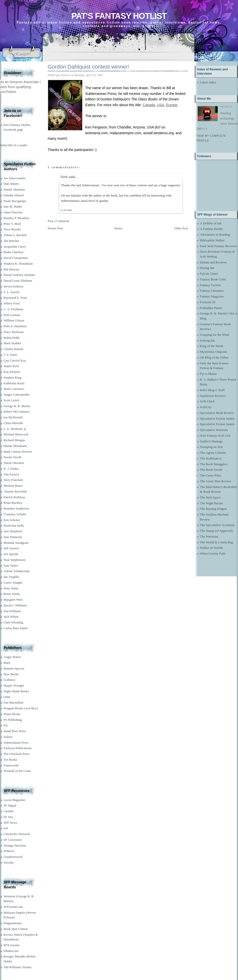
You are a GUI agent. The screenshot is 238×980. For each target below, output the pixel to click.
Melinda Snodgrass (16, 543)
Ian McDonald (13, 417)
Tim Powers (11, 474)
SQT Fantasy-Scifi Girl (215, 436)
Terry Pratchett (13, 480)
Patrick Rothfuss (14, 497)
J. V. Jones (10, 355)
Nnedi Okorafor (14, 463)
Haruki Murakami (15, 446)
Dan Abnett (11, 184)
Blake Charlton (13, 252)
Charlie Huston (13, 349)
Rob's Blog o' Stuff (212, 390)
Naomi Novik (12, 457)
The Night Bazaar (211, 503)
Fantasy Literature (212, 291)
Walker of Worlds (211, 548)
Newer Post (55, 228)
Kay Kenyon (12, 372)
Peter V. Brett (12, 224)
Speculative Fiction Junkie (217, 419)
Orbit (7, 697)
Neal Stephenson (15, 560)
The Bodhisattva (211, 458)
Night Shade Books (16, 691)
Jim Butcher (11, 241)
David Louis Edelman (18, 281)
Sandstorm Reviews (213, 396)
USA (160, 105)
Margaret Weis (13, 600)
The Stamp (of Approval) (216, 531)
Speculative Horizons (214, 430)
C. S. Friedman (13, 309)
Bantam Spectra (14, 668)
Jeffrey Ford (12, 303)
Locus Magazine (14, 800)
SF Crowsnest (13, 840)
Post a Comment (58, 221)
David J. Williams (15, 605)
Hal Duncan (11, 269)
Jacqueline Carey (15, 247)
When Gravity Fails (213, 553)
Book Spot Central (16, 929)
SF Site (8, 817)
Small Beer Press (15, 731)
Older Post (181, 228)
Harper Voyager (14, 685)
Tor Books (10, 760)
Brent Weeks (12, 594)
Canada (149, 105)
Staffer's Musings (211, 441)
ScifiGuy (206, 407)
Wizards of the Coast (17, 771)
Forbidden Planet (211, 308)
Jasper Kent (11, 366)
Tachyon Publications (18, 748)
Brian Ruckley (13, 503)
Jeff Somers (11, 548)
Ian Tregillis (11, 577)
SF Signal (10, 805)
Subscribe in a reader (14, 145)
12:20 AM (66, 210)
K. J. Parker (11, 469)
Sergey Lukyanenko (17, 394)
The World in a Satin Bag (216, 542)
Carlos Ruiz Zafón (16, 628)
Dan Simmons (13, 537)
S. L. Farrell (11, 292)
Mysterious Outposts (213, 352)
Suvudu (9, 862)
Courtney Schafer (15, 514)
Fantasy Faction (210, 285)
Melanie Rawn (13, 486)
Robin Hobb (12, 338)
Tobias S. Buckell (15, 235)
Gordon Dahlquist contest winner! (88, 67)
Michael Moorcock (16, 434)
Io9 (6, 828)
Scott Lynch (11, 400)
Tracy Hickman (14, 332)
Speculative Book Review (217, 413)
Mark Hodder (12, 343)
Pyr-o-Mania (208, 374)
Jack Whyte (11, 617)
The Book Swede (211, 470)
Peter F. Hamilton (15, 326)
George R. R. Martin (17, 406)
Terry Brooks (12, 229)
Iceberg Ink (207, 340)
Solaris (8, 737)
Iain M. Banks (13, 206)
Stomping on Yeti (211, 447)
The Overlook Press (16, 754)
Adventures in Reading (215, 234)
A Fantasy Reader (211, 229)
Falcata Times (209, 274)
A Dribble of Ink (211, 223)
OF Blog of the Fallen (214, 357)
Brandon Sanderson (16, 508)
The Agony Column (213, 453)
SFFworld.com (13, 907)
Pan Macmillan (13, 702)
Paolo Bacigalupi (15, 201)
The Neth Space (210, 497)
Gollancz (9, 680)
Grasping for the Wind (215, 335)
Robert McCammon (17, 412)
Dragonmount (13, 923)
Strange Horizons (15, 845)
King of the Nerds (212, 346)
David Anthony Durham (19, 275)
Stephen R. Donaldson (18, 264)
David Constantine (16, 258)
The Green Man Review (216, 481)
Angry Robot (12, 657)
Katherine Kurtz (14, 383)
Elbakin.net (11, 951)
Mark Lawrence (14, 389)
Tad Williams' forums (18, 967)
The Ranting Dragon (213, 509)
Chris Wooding (13, 622)
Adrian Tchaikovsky (17, 571)
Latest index (208, 82)
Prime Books (12, 714)
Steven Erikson (13, 286)
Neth (64, 177)
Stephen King (12, 377)
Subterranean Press (16, 743)
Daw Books (11, 674)
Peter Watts (11, 588)
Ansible (9, 811)
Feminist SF (208, 302)
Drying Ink (207, 268)
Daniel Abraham (14, 189)
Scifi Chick (207, 401)
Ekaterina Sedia (14, 525)
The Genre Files (210, 475)
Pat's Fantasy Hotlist (119, 16)
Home (118, 228)
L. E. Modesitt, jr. (15, 429)
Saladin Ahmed (14, 195)
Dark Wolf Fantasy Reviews (218, 246)
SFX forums (12, 945)
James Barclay (13, 212)
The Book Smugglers (214, 464)
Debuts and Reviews (213, 262)
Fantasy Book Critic (213, 279)
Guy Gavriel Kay (15, 360)
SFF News (10, 823)
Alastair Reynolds (15, 491)
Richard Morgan (14, 440)
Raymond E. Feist (15, 298)
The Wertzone (209, 536)
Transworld (11, 765)
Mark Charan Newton (18, 452)
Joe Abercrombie (15, 178)
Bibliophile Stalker (212, 240)
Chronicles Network (17, 834)
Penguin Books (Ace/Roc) (21, 708)
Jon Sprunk (11, 554)
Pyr (6, 725)
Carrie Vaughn (13, 583)
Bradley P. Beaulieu (16, 218)
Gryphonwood (13, 857)
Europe (172, 105)
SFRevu (9, 851)
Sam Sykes (11, 565)
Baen (7, 663)
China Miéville (13, 423)
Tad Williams (12, 611)
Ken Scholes (12, 520)
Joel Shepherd (13, 531)
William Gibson (14, 320)
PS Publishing (13, 720)
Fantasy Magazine (212, 296)
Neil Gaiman (12, 315)
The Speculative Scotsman (217, 525)
